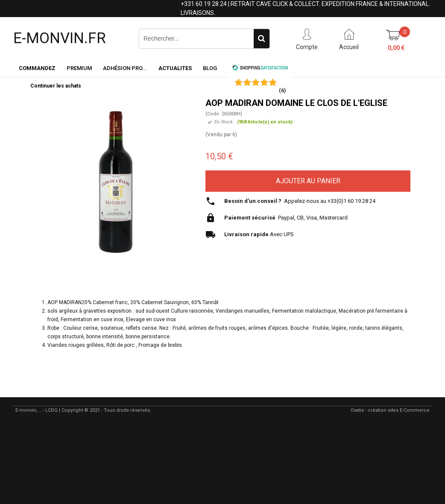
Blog (210, 68)
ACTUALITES (175, 68)
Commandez (37, 68)
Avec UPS (259, 234)
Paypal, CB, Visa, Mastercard (286, 218)
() (282, 90)
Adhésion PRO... (125, 68)
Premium (79, 68)
